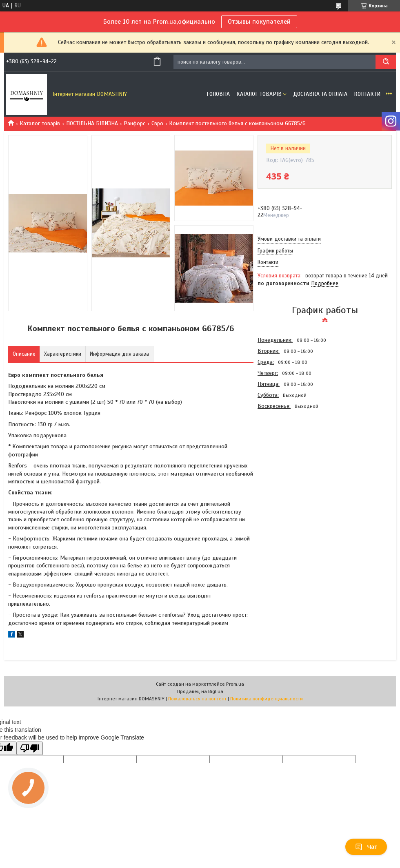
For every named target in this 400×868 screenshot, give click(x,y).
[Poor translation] (30, 748)
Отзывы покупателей (259, 22)
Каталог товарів (259, 94)
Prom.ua (235, 684)
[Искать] (386, 62)
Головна (218, 94)
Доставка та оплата (320, 94)
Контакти (367, 94)
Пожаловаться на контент (197, 699)
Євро (157, 123)
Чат (366, 847)
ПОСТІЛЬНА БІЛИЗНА (92, 123)
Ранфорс (134, 123)
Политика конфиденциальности (267, 699)
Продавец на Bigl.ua (200, 691)
